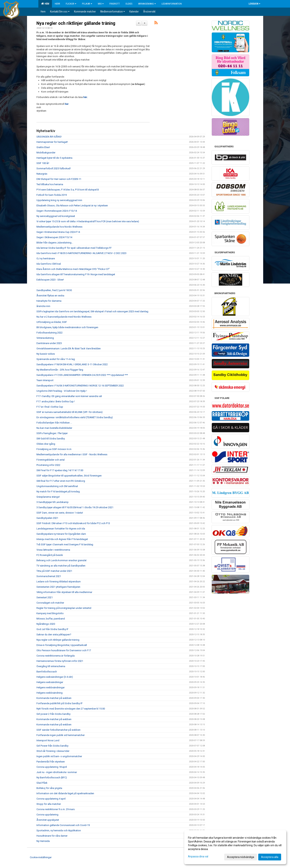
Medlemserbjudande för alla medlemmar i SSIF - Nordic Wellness (72, 454)
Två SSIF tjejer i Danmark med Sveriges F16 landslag (65, 544)
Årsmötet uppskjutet (48, 820)
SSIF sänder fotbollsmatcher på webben (58, 730)
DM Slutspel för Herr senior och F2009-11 (59, 179)
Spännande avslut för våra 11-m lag (56, 359)
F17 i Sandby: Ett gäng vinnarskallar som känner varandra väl (69, 396)
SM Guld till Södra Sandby (51, 439)
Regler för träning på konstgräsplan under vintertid (64, 608)
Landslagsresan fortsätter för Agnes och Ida (61, 529)
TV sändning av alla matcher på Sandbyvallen (61, 566)
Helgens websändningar (50, 682)
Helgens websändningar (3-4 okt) (55, 677)
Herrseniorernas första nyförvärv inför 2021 (60, 661)
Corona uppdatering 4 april (51, 799)
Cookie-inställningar (41, 857)
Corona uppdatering (47, 815)
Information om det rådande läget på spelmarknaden (65, 793)
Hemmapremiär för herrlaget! (52, 142)
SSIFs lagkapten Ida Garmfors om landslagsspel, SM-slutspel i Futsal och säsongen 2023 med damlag (92, 311)
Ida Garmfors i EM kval (49, 264)
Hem (45, 4)
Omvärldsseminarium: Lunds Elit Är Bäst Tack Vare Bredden (69, 349)
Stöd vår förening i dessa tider (53, 751)
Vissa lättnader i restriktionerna (53, 550)
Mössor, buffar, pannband (51, 619)
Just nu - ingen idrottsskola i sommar (57, 772)
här (85, 97)
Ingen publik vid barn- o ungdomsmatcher (59, 756)
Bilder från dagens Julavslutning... (55, 243)
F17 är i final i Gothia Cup (50, 407)
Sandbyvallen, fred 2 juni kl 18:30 (54, 290)
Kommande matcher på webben (54, 698)
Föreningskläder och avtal (51, 460)
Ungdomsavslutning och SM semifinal (57, 486)
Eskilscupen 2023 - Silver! (50, 280)
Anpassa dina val (198, 856)
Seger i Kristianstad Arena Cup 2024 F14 (58, 232)
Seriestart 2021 (45, 597)
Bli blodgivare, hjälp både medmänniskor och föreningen (67, 327)
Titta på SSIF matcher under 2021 (54, 571)
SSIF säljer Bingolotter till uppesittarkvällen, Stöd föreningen (69, 476)
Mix (101, 4)
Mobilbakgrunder (46, 153)
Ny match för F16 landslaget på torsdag (58, 492)
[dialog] (235, 847)
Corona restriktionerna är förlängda (56, 656)
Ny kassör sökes (46, 354)
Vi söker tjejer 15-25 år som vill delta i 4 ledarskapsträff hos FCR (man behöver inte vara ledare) (88, 221)
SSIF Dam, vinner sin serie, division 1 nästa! (60, 513)
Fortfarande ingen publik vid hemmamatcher (61, 735)
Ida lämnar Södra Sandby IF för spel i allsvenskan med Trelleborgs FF (74, 248)
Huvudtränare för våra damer (52, 836)
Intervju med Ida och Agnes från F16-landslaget (62, 539)
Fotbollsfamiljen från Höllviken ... (54, 423)
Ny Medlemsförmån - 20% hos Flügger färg (60, 370)
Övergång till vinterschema (51, 666)
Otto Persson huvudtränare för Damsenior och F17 (64, 650)
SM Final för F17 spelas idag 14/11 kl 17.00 (60, 470)
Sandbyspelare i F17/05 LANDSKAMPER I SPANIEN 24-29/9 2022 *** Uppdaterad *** (82, 375)
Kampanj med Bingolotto (50, 613)
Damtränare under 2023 (49, 343)
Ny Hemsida (43, 841)
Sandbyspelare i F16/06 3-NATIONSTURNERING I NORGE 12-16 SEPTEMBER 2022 (80, 386)
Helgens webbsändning (49, 693)
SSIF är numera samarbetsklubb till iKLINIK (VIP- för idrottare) (70, 412)
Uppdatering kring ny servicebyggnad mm (59, 200)
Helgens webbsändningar (51, 687)
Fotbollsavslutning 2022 (49, 333)
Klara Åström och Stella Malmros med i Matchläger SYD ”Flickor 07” (73, 269)
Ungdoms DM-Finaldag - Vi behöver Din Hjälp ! (62, 391)
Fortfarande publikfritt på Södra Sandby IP (59, 703)
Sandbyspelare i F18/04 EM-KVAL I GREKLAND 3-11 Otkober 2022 (72, 364)
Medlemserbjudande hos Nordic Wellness (59, 227)
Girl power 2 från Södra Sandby (53, 714)
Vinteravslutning (45, 338)
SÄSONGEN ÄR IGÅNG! (49, 137)
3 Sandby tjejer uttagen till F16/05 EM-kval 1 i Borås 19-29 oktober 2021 (75, 507)
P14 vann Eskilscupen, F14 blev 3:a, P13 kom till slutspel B (68, 190)
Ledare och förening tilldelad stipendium (59, 582)
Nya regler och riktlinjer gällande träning (76, 23)
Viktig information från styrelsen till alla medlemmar (64, 592)
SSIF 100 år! (43, 163)
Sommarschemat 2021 (49, 576)
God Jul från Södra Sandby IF (52, 629)
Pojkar (87, 4)
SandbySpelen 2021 (47, 518)
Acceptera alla (270, 857)
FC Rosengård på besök (50, 555)
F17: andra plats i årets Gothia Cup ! (56, 401)
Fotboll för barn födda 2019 (52, 195)
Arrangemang (147, 4)
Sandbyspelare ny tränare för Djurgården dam (61, 534)
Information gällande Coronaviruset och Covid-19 (63, 825)
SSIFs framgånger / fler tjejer (52, 433)
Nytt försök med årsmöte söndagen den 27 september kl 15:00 (71, 709)
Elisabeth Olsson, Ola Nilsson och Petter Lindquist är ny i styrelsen (72, 206)
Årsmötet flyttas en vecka (50, 296)
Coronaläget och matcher (50, 603)
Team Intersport (45, 380)
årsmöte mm (43, 306)
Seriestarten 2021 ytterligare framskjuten (58, 587)
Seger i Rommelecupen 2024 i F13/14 (57, 211)
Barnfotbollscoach (47, 672)
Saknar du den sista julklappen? (54, 634)
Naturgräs (42, 174)
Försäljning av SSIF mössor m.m (54, 449)
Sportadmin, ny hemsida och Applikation (59, 830)
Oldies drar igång (46, 444)
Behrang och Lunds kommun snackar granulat (61, 560)
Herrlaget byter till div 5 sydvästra (54, 158)
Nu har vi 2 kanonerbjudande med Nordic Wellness (64, 317)
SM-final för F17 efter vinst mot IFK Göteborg (61, 481)
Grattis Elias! (43, 147)
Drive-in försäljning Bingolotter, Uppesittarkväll (62, 645)
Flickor (71, 4)
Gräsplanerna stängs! (48, 497)
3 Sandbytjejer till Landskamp (53, 502)
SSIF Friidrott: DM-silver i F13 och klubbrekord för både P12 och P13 (73, 523)
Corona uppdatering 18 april (52, 767)
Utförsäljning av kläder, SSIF (52, 322)
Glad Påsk (42, 783)
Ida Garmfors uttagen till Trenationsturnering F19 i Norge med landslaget (76, 274)
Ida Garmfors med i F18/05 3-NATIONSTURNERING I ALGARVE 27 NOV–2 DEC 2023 (81, 253)
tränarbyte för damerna (49, 301)
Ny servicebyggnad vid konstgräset (56, 216)
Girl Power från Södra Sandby (52, 746)
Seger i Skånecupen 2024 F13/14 (54, 237)
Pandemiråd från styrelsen (51, 762)
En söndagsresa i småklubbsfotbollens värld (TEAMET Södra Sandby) (75, 417)
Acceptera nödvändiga (241, 857)
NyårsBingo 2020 (46, 624)
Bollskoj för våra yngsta (49, 788)
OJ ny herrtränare (46, 258)
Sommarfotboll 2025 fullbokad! (54, 168)
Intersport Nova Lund (48, 740)
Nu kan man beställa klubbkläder (54, 428)
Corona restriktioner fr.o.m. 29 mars (56, 809)
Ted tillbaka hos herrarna (50, 184)
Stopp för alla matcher (49, 804)
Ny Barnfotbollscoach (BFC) (52, 777)
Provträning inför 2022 (48, 465)
